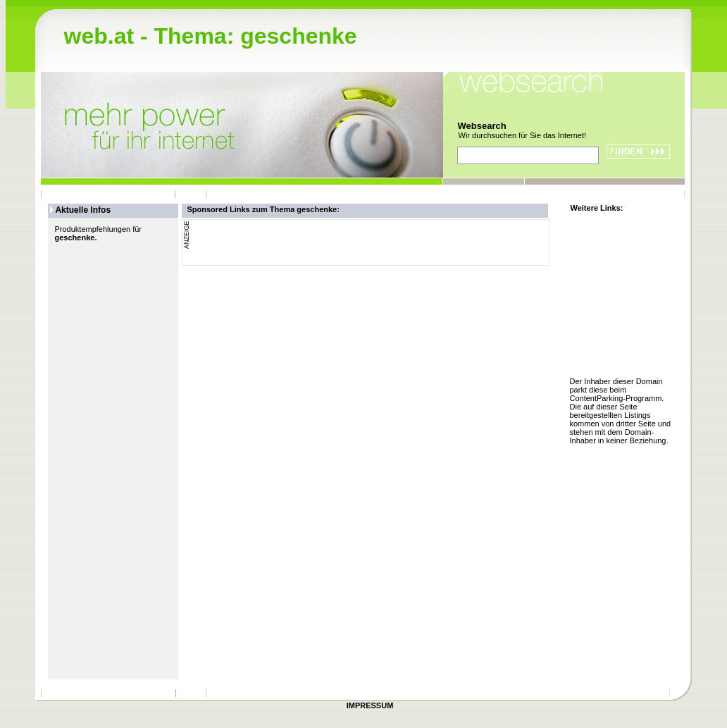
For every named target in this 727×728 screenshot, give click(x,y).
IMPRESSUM (370, 705)
